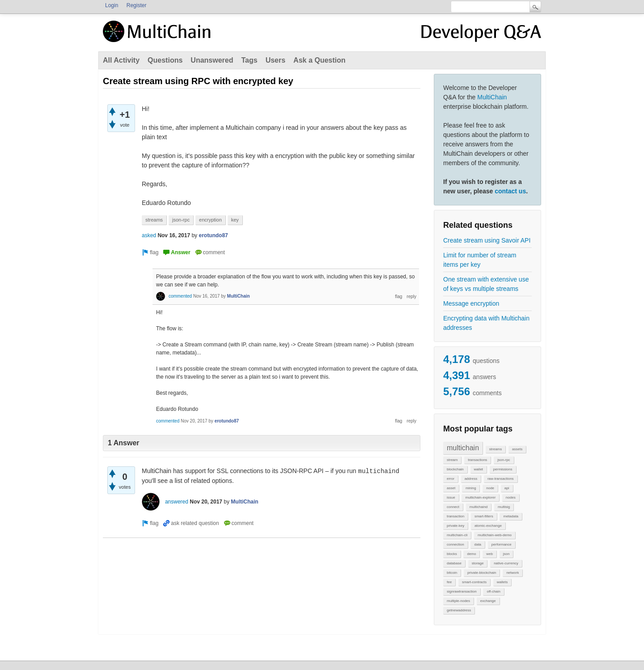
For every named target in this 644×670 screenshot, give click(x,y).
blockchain (455, 469)
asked (149, 235)
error (451, 479)
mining (471, 488)
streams (496, 449)
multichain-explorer (480, 497)
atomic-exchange (488, 526)
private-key (455, 526)
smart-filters (484, 516)
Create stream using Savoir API (487, 240)
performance (502, 544)
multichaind (479, 507)
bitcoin (452, 573)
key (235, 220)
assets (517, 449)
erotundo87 (213, 235)
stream (452, 460)
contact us (510, 191)
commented (180, 296)
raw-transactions (501, 479)
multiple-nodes (458, 601)
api (507, 488)
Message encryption (471, 303)
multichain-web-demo (495, 535)
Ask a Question (319, 60)
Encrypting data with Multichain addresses (486, 323)
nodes (511, 497)
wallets (502, 582)
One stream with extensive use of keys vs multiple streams (486, 284)
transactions (477, 460)
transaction (455, 516)
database (454, 563)
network (513, 573)
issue (451, 497)
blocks (452, 554)
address (471, 479)
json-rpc (504, 460)
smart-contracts (474, 582)
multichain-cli (457, 535)
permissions (503, 469)
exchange (488, 601)
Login (112, 5)
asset (451, 488)
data (478, 544)
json (506, 554)
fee (449, 582)
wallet (479, 469)
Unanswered (212, 60)
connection (455, 544)
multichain (463, 448)
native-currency (506, 563)
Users (275, 60)
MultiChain (492, 97)
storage (478, 563)
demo (471, 554)
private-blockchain (482, 573)
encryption (210, 220)
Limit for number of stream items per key (480, 260)
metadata (511, 516)
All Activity (121, 60)
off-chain (494, 591)
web (489, 554)
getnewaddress (459, 610)
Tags (249, 60)
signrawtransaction (462, 591)
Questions (165, 60)
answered (177, 502)
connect (453, 507)
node (490, 488)
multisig (504, 507)
